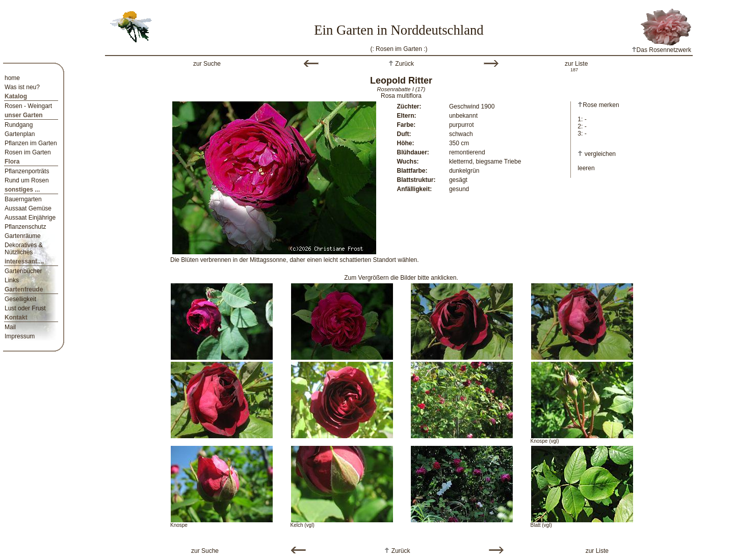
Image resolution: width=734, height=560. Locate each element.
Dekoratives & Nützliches (24, 249)
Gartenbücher (23, 271)
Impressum (20, 336)
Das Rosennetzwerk (661, 50)
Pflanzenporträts (27, 171)
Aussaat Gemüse (28, 208)
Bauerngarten (23, 199)
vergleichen (600, 154)
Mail (10, 327)
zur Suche (207, 64)
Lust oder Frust (25, 308)
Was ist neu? (22, 87)
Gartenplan (20, 134)
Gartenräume (23, 236)
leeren (586, 168)
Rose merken (598, 105)
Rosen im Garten (28, 152)
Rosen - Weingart (28, 106)
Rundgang (19, 125)
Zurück (404, 64)
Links (12, 280)
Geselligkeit (20, 299)
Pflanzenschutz (25, 227)
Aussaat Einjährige (30, 218)
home (12, 78)
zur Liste (576, 64)
